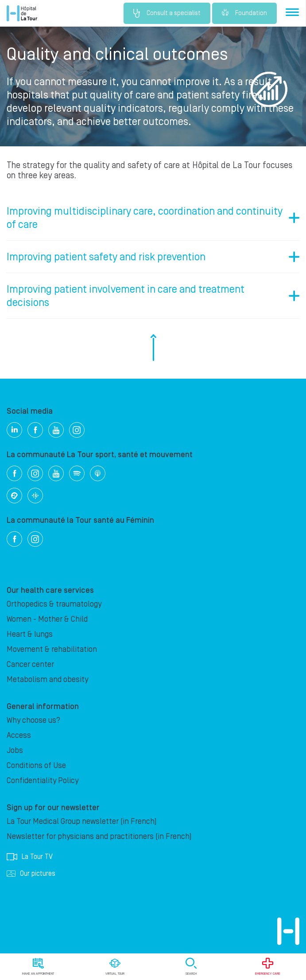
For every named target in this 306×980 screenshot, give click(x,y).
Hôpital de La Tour (22, 13)
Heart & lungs (30, 634)
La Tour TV (30, 857)
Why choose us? (33, 720)
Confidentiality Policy (43, 781)
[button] (153, 218)
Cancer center (30, 664)
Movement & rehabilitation (52, 649)
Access (19, 735)
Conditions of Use (36, 766)
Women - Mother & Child (47, 619)
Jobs (15, 751)
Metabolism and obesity (47, 680)
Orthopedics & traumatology (54, 604)
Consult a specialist (167, 13)
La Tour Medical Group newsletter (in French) (82, 821)
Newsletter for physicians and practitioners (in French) (99, 837)
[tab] (153, 218)
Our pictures (31, 874)
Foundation (244, 13)
